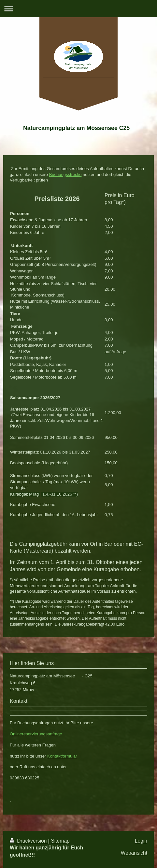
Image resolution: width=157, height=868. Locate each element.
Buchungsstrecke (65, 174)
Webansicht (134, 853)
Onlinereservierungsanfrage (36, 734)
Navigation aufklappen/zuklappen (78, 9)
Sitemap (60, 841)
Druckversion (29, 841)
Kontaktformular (62, 756)
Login (141, 841)
